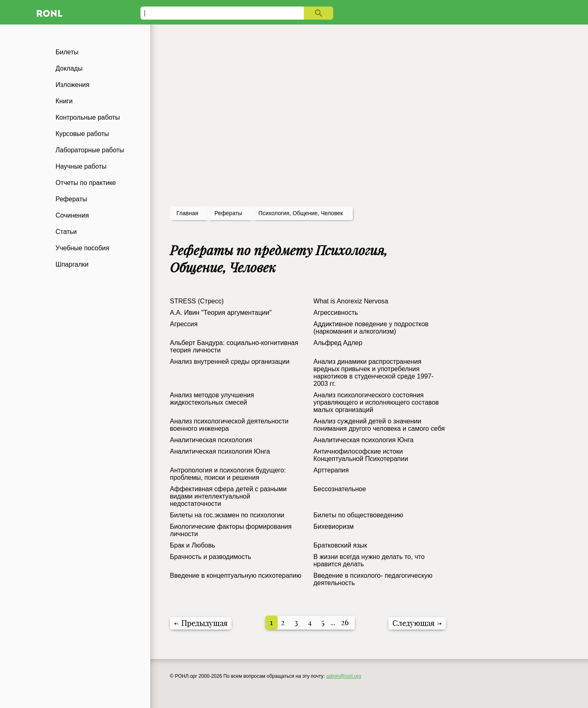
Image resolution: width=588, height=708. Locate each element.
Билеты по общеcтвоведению (359, 515)
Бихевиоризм (334, 527)
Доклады (69, 68)
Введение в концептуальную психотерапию (236, 576)
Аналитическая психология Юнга (364, 440)
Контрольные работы (88, 117)
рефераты (228, 213)
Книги (64, 101)
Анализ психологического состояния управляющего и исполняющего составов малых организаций (376, 402)
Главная (187, 213)
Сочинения (72, 215)
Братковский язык (341, 545)
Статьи (66, 232)
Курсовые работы (82, 134)
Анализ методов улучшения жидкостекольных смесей (212, 399)
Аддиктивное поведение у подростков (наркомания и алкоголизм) (371, 328)
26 (345, 622)
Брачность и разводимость (210, 557)
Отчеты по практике (86, 183)
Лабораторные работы (90, 150)
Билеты (67, 52)
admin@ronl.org (344, 676)
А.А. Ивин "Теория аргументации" (221, 313)
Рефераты (71, 199)
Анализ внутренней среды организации (230, 362)
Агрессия (184, 324)
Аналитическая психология (211, 440)
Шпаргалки (72, 264)
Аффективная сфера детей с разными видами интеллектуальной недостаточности (228, 496)
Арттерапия (331, 470)
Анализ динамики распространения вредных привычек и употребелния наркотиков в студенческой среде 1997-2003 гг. (374, 373)
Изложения (72, 85)
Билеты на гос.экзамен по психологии (227, 515)
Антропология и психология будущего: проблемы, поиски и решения (228, 474)
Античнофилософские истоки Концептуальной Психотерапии (361, 455)
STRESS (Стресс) (197, 301)
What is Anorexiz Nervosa (351, 301)
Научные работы (81, 166)
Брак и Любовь (193, 545)
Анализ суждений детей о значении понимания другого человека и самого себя (379, 425)
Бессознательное (340, 489)
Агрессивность (336, 313)
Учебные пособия (82, 248)
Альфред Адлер (338, 343)
